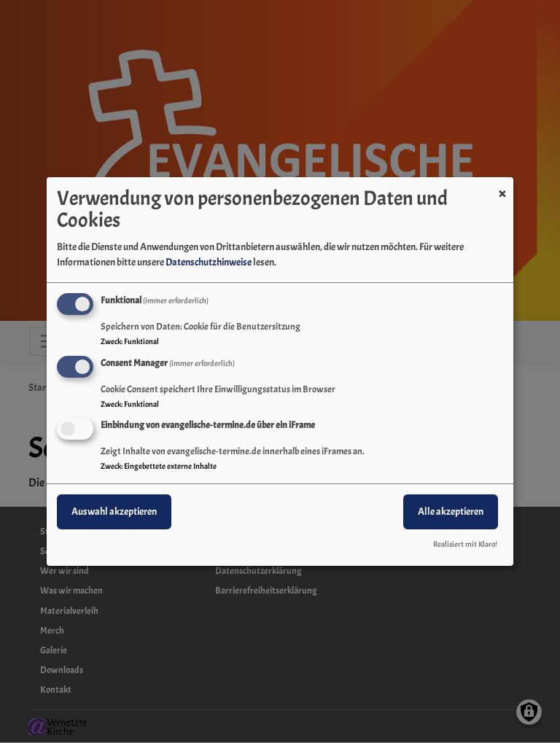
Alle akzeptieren (451, 512)
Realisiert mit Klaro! (465, 544)
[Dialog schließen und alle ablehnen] (502, 186)
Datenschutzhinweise (209, 262)
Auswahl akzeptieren (114, 512)
